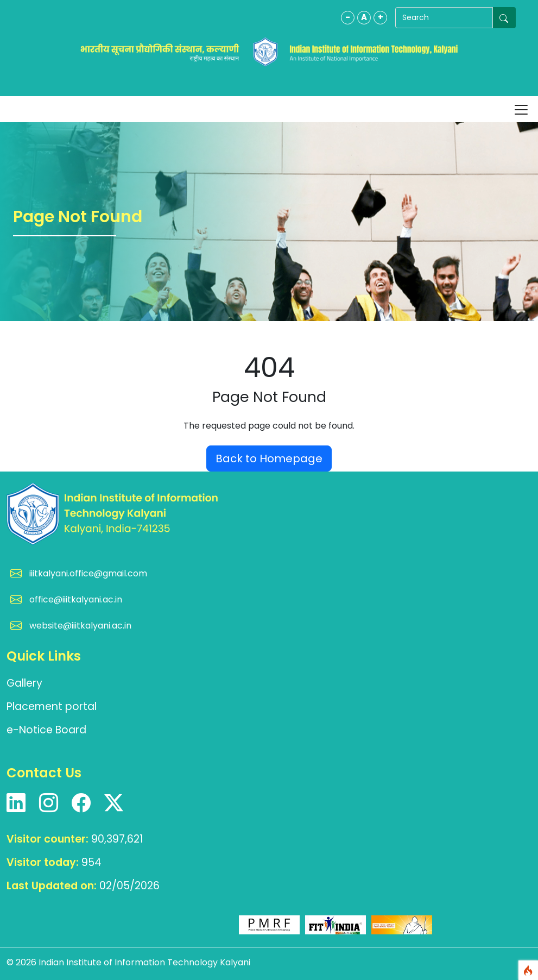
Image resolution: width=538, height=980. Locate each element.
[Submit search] (504, 18)
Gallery (24, 683)
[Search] (444, 18)
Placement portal (52, 706)
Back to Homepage (269, 458)
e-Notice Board (46, 730)
